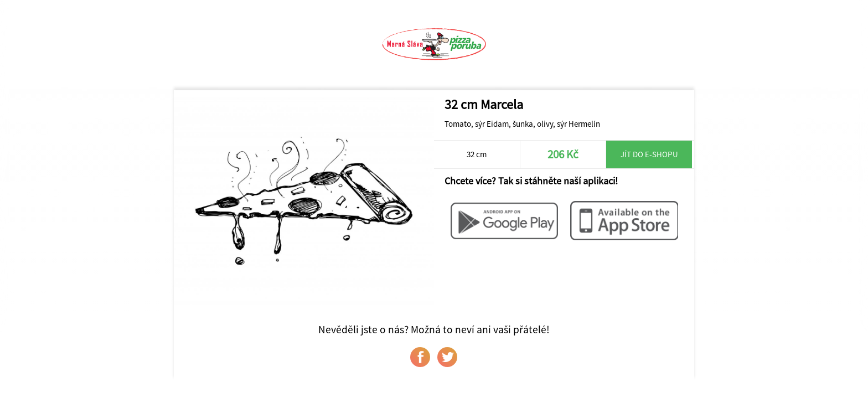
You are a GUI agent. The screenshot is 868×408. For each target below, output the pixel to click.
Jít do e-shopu (649, 154)
